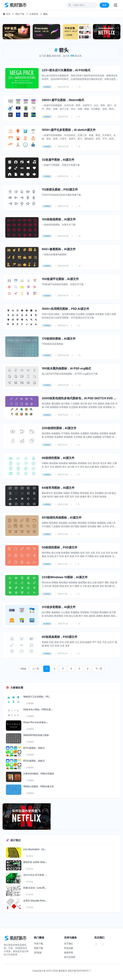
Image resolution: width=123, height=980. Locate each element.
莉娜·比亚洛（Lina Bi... (35, 888)
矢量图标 (34, 14)
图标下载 (20, 14)
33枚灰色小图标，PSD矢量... (38, 709)
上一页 (38, 669)
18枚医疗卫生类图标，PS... (37, 697)
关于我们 (69, 944)
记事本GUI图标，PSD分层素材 (39, 774)
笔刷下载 (38, 948)
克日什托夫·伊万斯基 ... (35, 875)
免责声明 (69, 953)
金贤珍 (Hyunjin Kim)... (35, 901)
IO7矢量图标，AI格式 (34, 748)
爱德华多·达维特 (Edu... (35, 862)
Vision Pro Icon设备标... (36, 722)
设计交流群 (70, 957)
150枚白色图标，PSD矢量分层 (39, 786)
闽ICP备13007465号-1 (79, 971)
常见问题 (69, 948)
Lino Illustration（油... (35, 849)
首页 (6, 14)
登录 (104, 5)
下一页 (96, 669)
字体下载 (38, 944)
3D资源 (38, 953)
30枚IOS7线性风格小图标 (36, 735)
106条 (26, 669)
